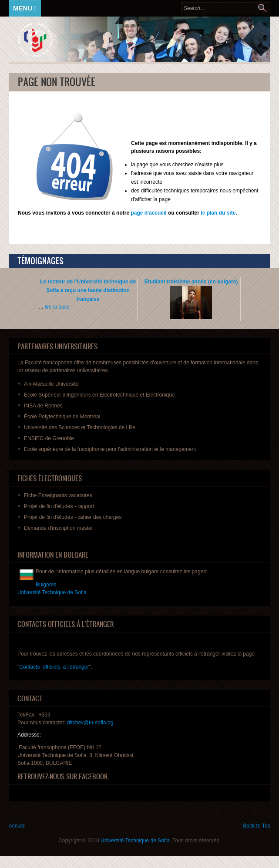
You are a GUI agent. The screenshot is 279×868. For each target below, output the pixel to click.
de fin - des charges (73, 517)
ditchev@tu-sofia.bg (90, 723)
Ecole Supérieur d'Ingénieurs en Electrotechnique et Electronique (99, 395)
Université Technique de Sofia (135, 841)
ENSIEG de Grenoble (49, 438)
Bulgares (46, 585)
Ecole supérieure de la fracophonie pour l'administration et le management (110, 449)
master (58, 528)
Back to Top (257, 826)
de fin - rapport (59, 506)
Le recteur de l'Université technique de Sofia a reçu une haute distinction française (88, 290)
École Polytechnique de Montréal (62, 417)
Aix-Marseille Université (51, 384)
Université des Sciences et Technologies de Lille (80, 427)
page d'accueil (148, 213)
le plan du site (218, 213)
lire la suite (57, 307)
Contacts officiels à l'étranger (54, 667)
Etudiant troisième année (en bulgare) (191, 282)
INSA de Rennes (43, 406)
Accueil (17, 826)
